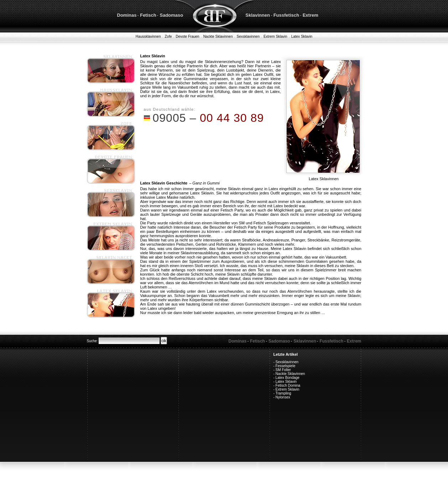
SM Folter (283, 370)
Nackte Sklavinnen (218, 36)
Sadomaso (171, 15)
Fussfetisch (286, 15)
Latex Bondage (288, 378)
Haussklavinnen (148, 36)
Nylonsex (283, 397)
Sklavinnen (258, 15)
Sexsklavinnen (248, 36)
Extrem (311, 15)
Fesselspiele (286, 366)
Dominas (127, 15)
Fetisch (148, 15)
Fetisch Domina (288, 385)
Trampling (283, 393)
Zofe (168, 36)
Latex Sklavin (302, 36)
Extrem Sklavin (275, 36)
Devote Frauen (187, 36)
